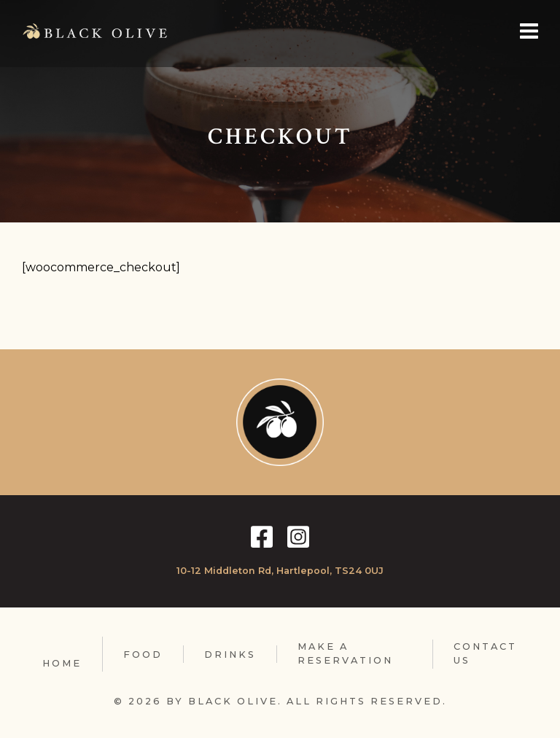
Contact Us (485, 653)
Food (143, 655)
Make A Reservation (345, 653)
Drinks (230, 655)
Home (62, 663)
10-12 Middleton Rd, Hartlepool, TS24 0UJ (280, 571)
